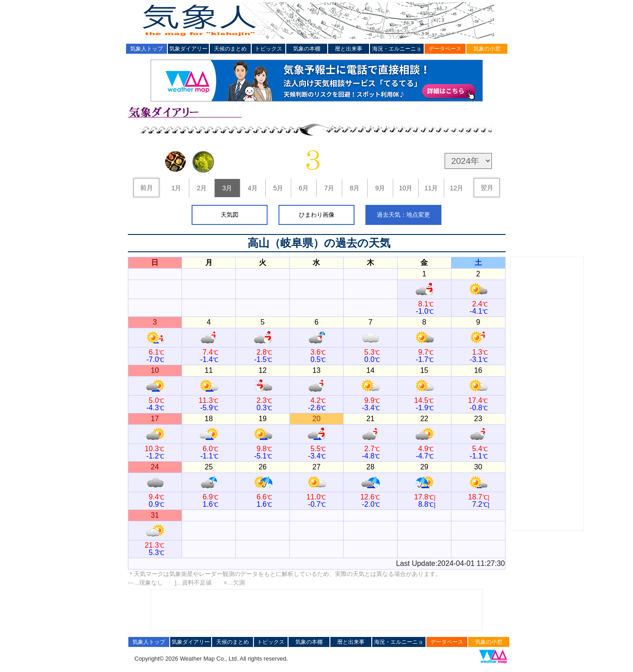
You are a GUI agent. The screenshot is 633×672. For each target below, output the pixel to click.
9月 (380, 188)
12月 (456, 188)
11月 (431, 188)
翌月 (487, 188)
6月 (304, 188)
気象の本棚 (307, 49)
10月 (405, 188)
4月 (253, 188)
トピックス (268, 49)
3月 (227, 188)
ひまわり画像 (317, 215)
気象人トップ (147, 49)
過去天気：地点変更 (403, 215)
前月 (147, 188)
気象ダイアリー (188, 49)
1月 (176, 188)
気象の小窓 (487, 49)
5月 (278, 188)
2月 (202, 188)
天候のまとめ (230, 49)
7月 (329, 188)
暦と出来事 (349, 49)
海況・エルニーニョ (397, 49)
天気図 (230, 215)
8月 (354, 188)
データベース (445, 49)
